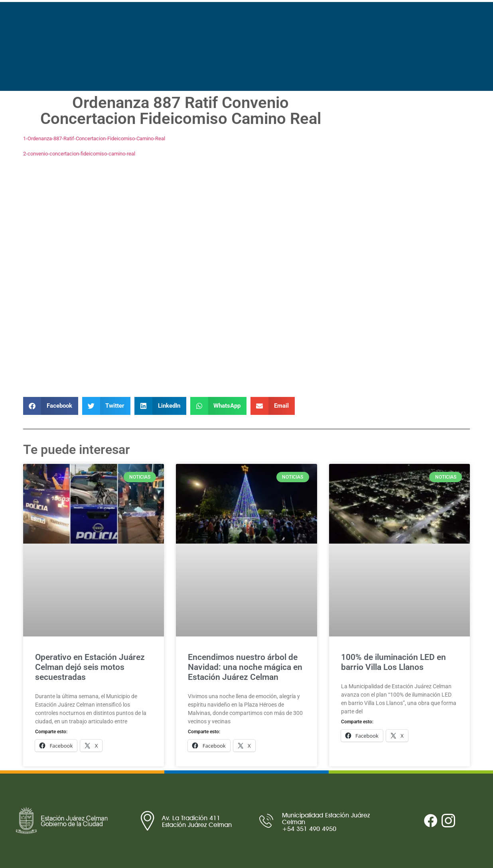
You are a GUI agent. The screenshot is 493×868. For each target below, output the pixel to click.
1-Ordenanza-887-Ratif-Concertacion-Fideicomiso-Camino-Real (94, 138)
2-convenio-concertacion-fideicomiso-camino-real (79, 154)
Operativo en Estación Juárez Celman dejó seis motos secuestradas (90, 667)
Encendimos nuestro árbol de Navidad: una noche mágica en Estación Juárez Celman (245, 667)
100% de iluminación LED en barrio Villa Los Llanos (393, 662)
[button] (51, 406)
